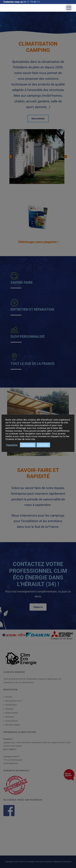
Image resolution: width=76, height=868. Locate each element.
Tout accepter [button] (28, 445)
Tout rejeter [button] (43, 445)
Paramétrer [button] (12, 445)
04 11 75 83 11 (32, 2)
